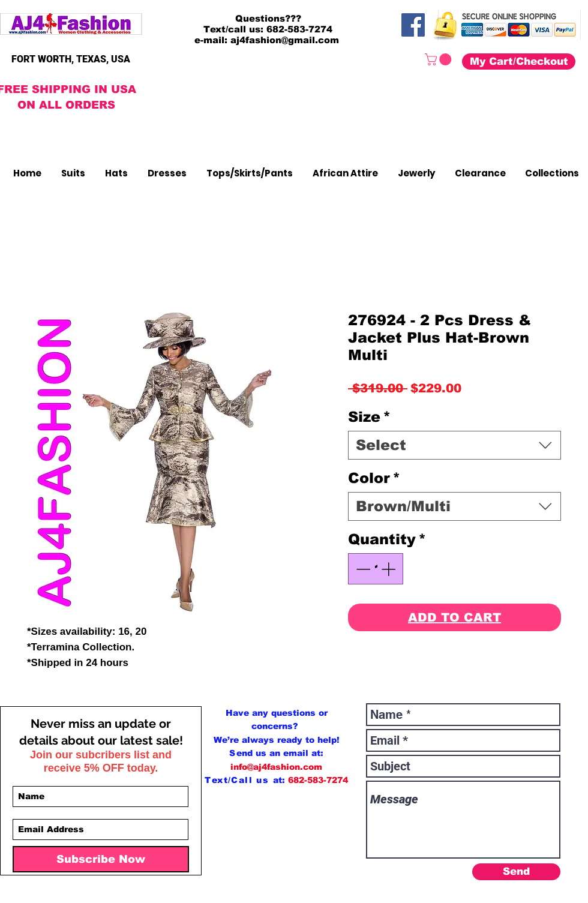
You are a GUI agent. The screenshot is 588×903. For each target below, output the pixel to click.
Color (374, 478)
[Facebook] (413, 25)
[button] (439, 59)
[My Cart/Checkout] (519, 61)
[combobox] (454, 445)
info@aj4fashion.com (276, 767)
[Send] (516, 872)
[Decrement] (362, 569)
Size (369, 417)
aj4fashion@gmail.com (285, 40)
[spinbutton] (376, 569)
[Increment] (389, 569)
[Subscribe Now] (101, 859)
